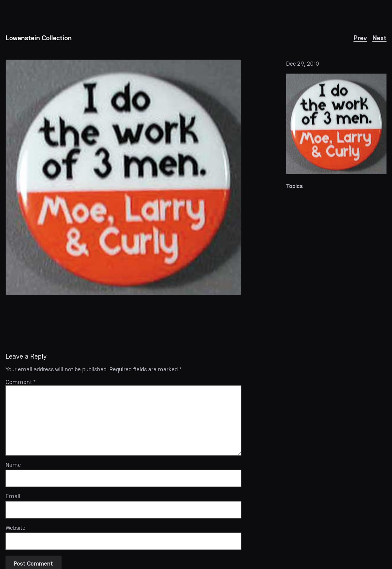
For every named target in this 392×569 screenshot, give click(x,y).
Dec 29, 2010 (303, 64)
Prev (360, 38)
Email (13, 496)
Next (379, 38)
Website (15, 528)
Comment (21, 382)
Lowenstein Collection (39, 38)
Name (13, 465)
